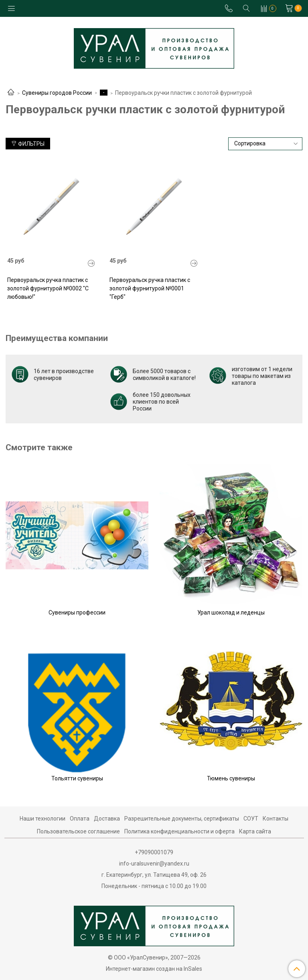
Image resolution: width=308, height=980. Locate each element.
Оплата (80, 819)
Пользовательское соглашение (78, 831)
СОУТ (251, 819)
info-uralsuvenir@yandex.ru (154, 864)
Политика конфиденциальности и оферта (179, 831)
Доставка (107, 819)
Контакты (276, 819)
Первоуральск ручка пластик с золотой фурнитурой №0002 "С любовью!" (48, 288)
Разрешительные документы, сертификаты (182, 819)
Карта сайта (255, 831)
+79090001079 (154, 852)
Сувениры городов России (57, 93)
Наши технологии (43, 819)
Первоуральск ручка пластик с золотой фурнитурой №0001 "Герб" (150, 288)
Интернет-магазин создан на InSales (154, 969)
